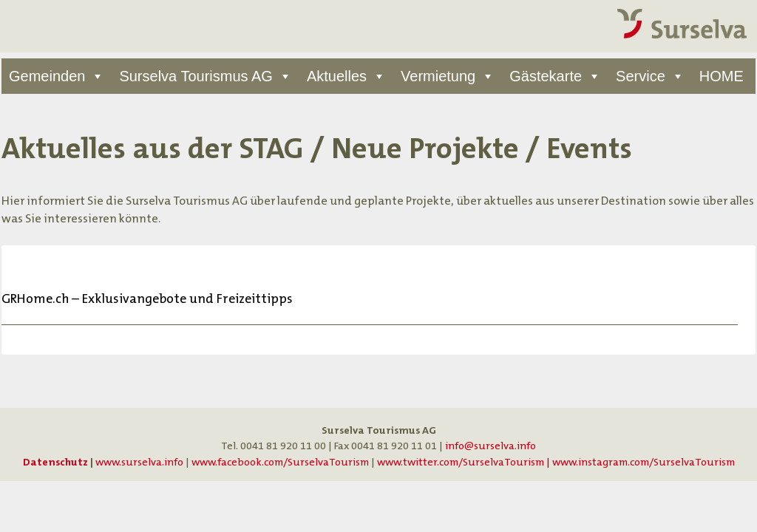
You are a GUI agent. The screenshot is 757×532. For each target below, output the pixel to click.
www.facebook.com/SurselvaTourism (280, 462)
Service (641, 76)
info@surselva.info (490, 446)
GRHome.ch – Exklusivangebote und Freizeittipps (147, 299)
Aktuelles (337, 76)
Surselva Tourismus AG (196, 76)
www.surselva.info (139, 462)
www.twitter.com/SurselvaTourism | (465, 462)
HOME (722, 76)
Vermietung (438, 76)
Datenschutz (55, 462)
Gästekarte (546, 76)
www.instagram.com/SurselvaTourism (644, 462)
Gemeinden (47, 76)
